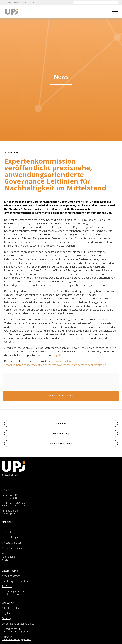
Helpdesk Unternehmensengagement (16, 638)
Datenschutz (30, 3)
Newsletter (7, 532)
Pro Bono (7, 586)
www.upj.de (9, 513)
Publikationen (9, 557)
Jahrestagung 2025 (12, 543)
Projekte (6, 613)
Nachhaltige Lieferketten (15, 581)
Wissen (5, 553)
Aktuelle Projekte (11, 608)
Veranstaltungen (10, 537)
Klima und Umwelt (12, 576)
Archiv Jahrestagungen (13, 548)
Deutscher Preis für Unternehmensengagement (16, 630)
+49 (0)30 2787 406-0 (15, 503)
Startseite (7, 3)
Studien (6, 560)
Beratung (7, 618)
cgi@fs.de (60, 355)
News (5, 527)
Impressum (18, 3)
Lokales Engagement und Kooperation (13, 593)
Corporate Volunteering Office (18, 624)
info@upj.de (11, 511)
